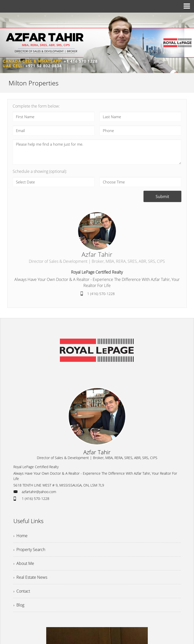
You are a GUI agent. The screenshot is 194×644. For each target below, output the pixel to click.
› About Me (24, 563)
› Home (20, 536)
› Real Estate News (30, 577)
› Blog (19, 605)
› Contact (22, 591)
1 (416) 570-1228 (101, 294)
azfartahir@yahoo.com (39, 492)
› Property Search (29, 550)
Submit (162, 197)
